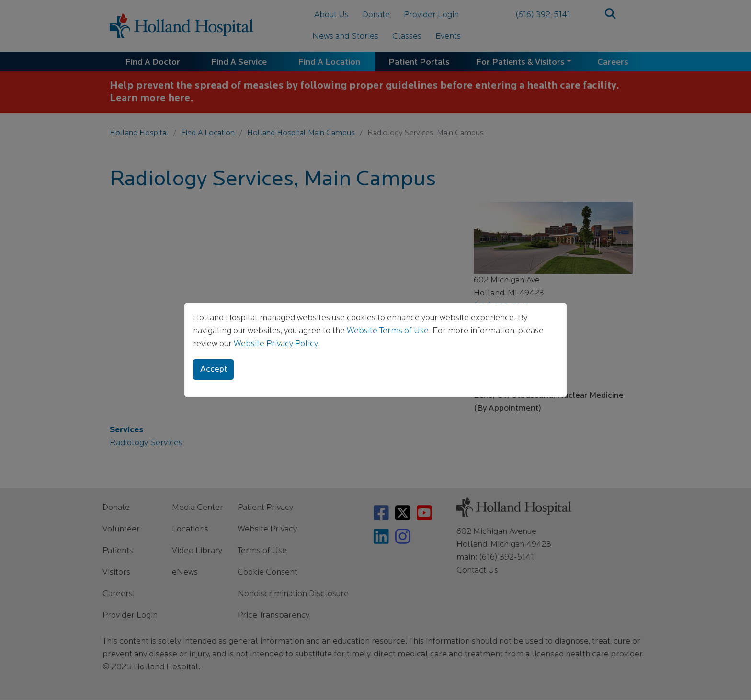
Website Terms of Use (388, 331)
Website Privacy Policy (276, 344)
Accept (214, 369)
